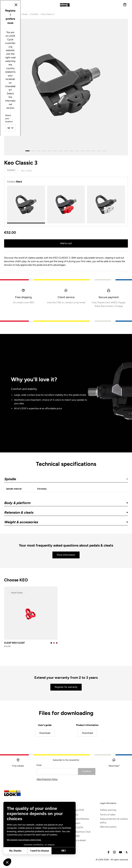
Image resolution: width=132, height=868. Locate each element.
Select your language (36, 446)
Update (56, 463)
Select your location (35, 423)
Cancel (76, 463)
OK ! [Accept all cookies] (36, 851)
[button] (7, 862)
